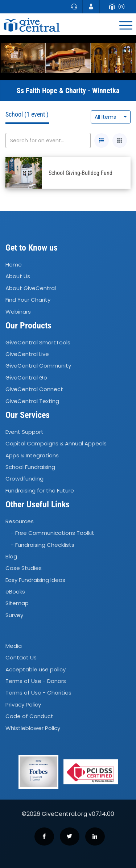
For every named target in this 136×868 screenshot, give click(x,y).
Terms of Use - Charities (38, 693)
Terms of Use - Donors (36, 681)
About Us (18, 276)
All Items (105, 117)
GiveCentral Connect (34, 389)
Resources (20, 521)
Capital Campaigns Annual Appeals (56, 443)
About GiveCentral (31, 288)
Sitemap (17, 603)
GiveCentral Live (27, 354)
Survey (14, 615)
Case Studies (24, 568)
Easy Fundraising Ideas (35, 580)
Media (14, 646)
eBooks (15, 592)
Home (14, 265)
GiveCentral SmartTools (38, 342)
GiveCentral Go (26, 378)
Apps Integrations (32, 455)
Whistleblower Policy (33, 728)
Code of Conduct (29, 716)
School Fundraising (30, 467)
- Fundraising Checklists (43, 545)
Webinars (18, 312)
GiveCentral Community (38, 366)
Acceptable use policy (36, 669)
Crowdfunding (24, 479)
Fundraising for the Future (40, 490)
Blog (11, 556)
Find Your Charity (28, 300)
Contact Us (21, 658)
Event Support (24, 432)
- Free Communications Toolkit (53, 533)
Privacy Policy (23, 705)
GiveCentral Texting (32, 401)
